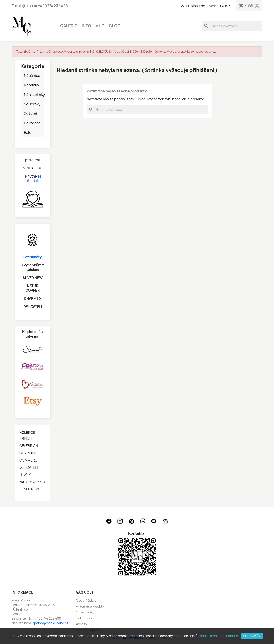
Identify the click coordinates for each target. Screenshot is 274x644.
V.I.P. (100, 26)
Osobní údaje (86, 600)
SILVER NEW (29, 489)
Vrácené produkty (90, 606)
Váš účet (85, 592)
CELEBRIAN (29, 446)
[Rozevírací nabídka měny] (226, 6)
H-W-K (25, 475)
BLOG (115, 26)
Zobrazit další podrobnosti (220, 636)
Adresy (81, 624)
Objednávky (85, 612)
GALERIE (69, 26)
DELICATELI (29, 468)
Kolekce (27, 433)
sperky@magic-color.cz (50, 623)
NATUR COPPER (32, 482)
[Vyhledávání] (232, 26)
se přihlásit (34, 179)
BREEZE (26, 439)
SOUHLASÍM (252, 636)
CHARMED (28, 453)
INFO (86, 26)
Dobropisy (84, 618)
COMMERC (28, 460)
